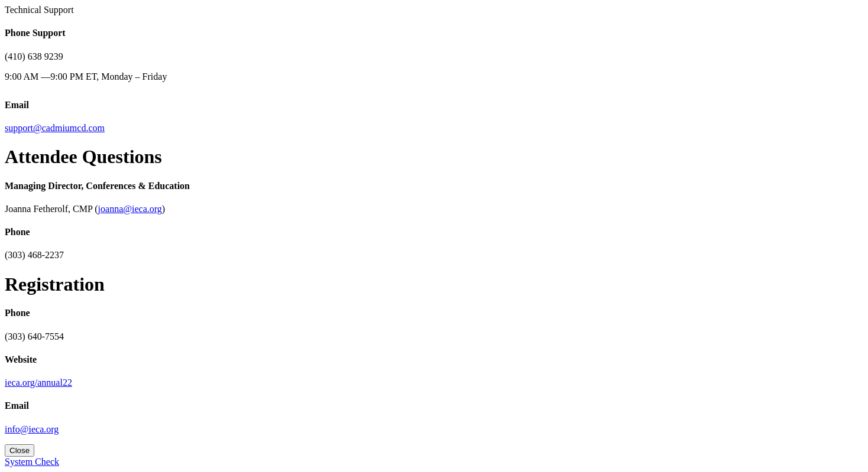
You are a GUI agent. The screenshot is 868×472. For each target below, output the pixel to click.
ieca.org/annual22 (38, 383)
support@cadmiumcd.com (55, 128)
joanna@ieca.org (130, 209)
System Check (32, 462)
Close (20, 450)
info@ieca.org (32, 429)
